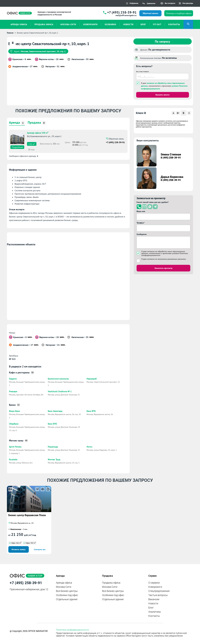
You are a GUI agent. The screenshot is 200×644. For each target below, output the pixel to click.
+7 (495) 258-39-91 (122, 12)
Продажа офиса (111, 583)
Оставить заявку (18, 549)
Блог (151, 608)
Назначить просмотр (164, 268)
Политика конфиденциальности (72, 630)
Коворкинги (155, 587)
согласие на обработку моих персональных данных (163, 252)
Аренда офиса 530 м (38, 132)
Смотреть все (40, 549)
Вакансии (154, 599)
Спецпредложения (159, 591)
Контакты (154, 616)
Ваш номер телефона (142, 72)
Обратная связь (116, 139)
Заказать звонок (162, 95)
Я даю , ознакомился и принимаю (164, 86)
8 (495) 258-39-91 (171, 158)
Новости (153, 603)
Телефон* (141, 223)
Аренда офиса (64, 583)
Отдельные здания (67, 599)
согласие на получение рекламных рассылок (166, 259)
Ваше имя (141, 211)
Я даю (164, 259)
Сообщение (142, 234)
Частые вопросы (158, 595)
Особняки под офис (67, 595)
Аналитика (155, 612)
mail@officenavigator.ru (126, 15)
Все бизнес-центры (67, 591)
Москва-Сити (64, 587)
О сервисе (154, 583)
